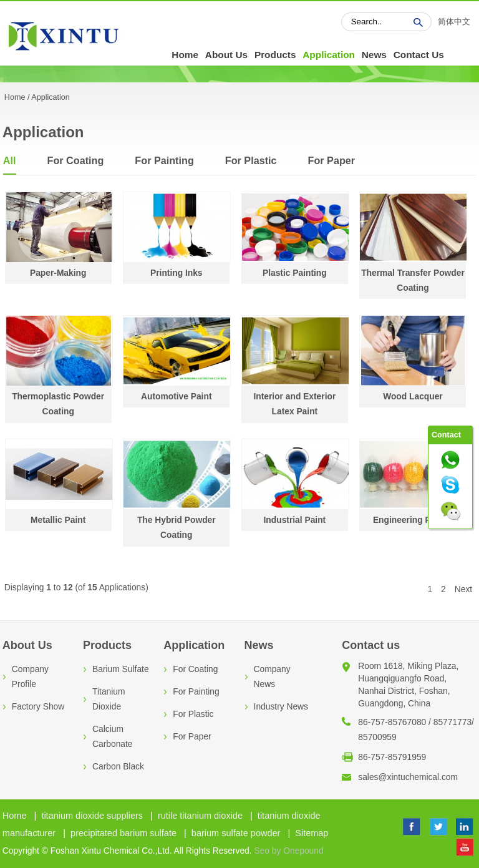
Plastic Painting (295, 273)
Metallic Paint (58, 520)
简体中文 (454, 22)
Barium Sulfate (121, 669)
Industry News (281, 707)
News (374, 55)
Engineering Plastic (413, 520)
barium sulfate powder (236, 833)
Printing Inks (177, 273)
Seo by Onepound (288, 851)
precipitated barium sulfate (123, 833)
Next (463, 589)
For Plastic (251, 160)
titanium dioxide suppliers (92, 816)
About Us (226, 55)
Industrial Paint (295, 520)
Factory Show (38, 707)
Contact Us (419, 55)
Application (329, 55)
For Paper (332, 160)
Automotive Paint (176, 397)
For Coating (76, 160)
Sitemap (312, 833)
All (10, 160)
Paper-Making (58, 273)
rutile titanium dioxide (200, 816)
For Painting (164, 160)
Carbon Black (118, 767)
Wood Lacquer (413, 397)
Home (185, 55)
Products (275, 55)
